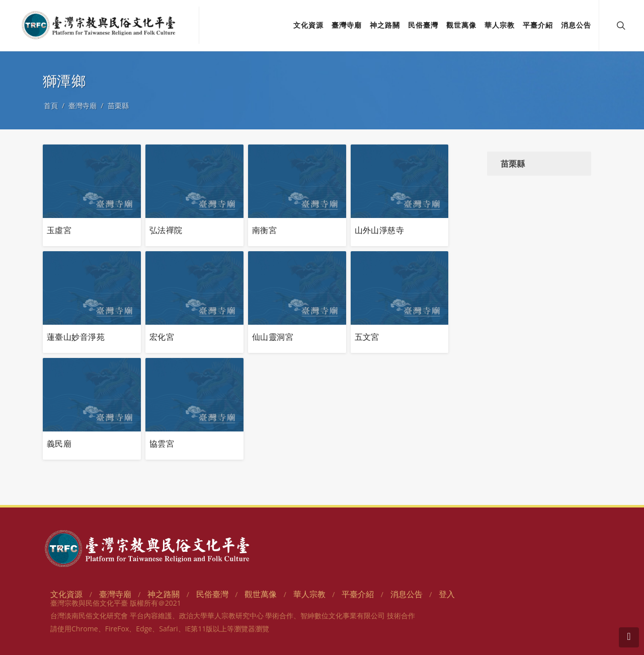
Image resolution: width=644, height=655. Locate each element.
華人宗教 (309, 594)
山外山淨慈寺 (380, 230)
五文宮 (367, 337)
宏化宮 (162, 337)
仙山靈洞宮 (273, 337)
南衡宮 (264, 230)
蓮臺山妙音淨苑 (76, 337)
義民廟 (59, 444)
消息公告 (407, 594)
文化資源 (66, 594)
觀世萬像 (261, 594)
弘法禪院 (166, 230)
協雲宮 (162, 444)
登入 (447, 594)
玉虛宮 (59, 230)
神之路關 (164, 594)
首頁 (51, 105)
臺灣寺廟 (83, 105)
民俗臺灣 (212, 594)
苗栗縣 (118, 105)
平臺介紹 (358, 594)
